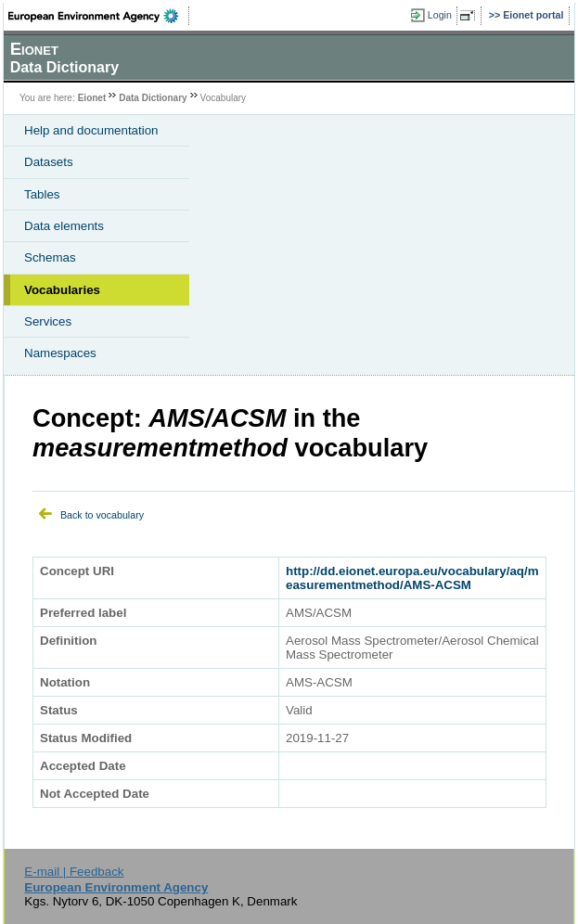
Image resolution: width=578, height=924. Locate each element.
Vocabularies (62, 290)
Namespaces (60, 353)
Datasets (49, 162)
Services (48, 321)
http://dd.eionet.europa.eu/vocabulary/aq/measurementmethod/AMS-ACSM (412, 578)
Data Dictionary (153, 98)
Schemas (50, 257)
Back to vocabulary (102, 515)
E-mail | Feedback (74, 872)
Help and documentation (91, 130)
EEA (99, 16)
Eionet (92, 98)
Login (440, 15)
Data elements (64, 226)
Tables (42, 194)
